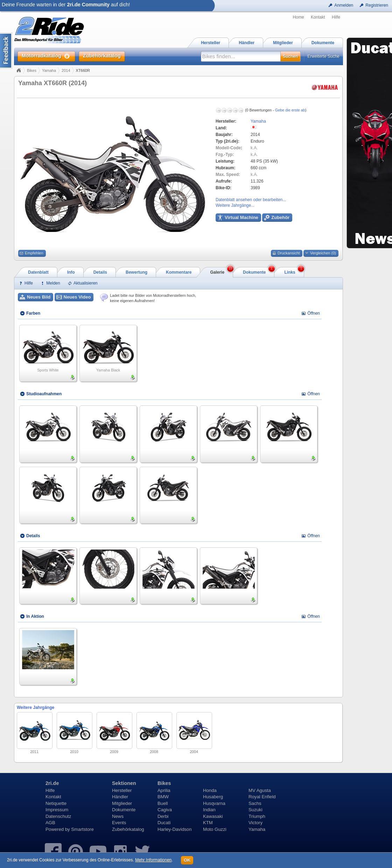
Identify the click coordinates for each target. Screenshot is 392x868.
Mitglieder (122, 803)
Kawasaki (213, 816)
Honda (210, 790)
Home (299, 17)
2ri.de (52, 783)
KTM (208, 823)
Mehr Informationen (153, 860)
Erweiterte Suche (324, 56)
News (118, 816)
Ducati (164, 823)
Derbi (163, 816)
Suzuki (255, 810)
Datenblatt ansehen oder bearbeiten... (251, 200)
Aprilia (164, 790)
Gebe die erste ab (290, 110)
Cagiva (165, 810)
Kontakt (318, 17)
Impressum (57, 810)
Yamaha (49, 70)
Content (6, 51)
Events (119, 823)
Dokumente (124, 810)
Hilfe (336, 17)
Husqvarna (214, 803)
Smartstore (82, 829)
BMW (163, 797)
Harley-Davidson (174, 829)
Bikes (32, 70)
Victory (255, 823)
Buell (163, 803)
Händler (120, 797)
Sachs (255, 803)
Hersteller (122, 790)
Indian (209, 810)
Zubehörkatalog (128, 829)
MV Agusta (260, 790)
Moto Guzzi (215, 829)
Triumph (257, 816)
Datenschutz (58, 816)
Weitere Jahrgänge (36, 708)
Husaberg (213, 797)
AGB (50, 823)
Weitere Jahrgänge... (235, 205)
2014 (66, 70)
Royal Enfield (262, 797)
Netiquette (56, 803)
